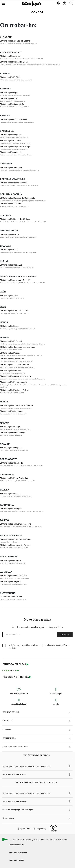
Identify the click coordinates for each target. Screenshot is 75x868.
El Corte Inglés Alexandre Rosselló (15, 280)
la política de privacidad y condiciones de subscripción (44, 645)
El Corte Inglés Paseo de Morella (14, 183)
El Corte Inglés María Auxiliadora (14, 478)
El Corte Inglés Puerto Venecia (13, 576)
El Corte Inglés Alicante (10, 56)
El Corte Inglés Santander (11, 167)
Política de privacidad (18, 852)
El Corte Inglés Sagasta (10, 581)
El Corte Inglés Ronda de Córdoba (15, 219)
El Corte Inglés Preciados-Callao (14, 390)
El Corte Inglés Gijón (9, 92)
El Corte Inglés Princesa (10, 370)
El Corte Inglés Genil (9, 250)
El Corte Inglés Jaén (9, 295)
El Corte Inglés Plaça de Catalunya (15, 146)
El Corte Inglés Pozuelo (10, 353)
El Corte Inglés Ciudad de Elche (14, 62)
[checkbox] (4, 646)
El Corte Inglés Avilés (9, 98)
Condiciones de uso (17, 845)
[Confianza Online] (53, 829)
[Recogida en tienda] (17, 677)
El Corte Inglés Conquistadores (14, 119)
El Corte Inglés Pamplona (11, 448)
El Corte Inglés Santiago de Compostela (17, 198)
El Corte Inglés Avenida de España (15, 41)
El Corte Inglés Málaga (10, 427)
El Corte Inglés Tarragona (11, 509)
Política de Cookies (16, 860)
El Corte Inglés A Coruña (11, 204)
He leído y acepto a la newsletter (39, 647)
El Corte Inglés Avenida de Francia (15, 545)
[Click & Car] (11, 670)
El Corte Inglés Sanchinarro (12, 359)
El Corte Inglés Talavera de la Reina (16, 524)
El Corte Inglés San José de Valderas (16, 376)
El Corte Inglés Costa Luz (11, 265)
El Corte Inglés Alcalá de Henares (15, 365)
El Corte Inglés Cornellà (10, 140)
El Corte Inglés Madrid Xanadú (13, 382)
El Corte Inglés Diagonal (11, 135)
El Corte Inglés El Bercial (11, 341)
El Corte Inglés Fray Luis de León (15, 311)
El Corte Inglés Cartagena (11, 411)
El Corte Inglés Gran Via (11, 560)
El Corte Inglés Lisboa (10, 326)
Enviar (65, 635)
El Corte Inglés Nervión (10, 493)
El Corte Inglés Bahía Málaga (13, 432)
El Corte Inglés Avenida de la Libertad (16, 405)
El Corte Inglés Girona (10, 234)
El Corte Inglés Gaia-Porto (11, 463)
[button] (4, 3)
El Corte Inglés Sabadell (10, 152)
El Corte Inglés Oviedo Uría (12, 104)
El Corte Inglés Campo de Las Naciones (17, 347)
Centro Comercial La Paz (11, 597)
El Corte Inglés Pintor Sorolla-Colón (15, 539)
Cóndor (38, 12)
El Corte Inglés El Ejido (10, 77)
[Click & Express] (16, 664)
